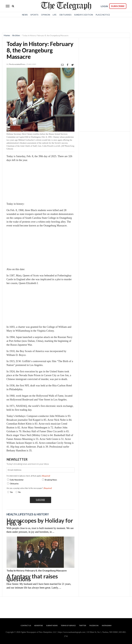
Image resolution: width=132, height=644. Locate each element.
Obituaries (65, 15)
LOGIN (104, 6)
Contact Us (26, 625)
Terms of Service (68, 625)
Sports (34, 15)
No (20, 492)
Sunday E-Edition (84, 15)
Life (55, 15)
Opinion (46, 15)
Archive (16, 35)
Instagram (107, 625)
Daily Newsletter (17, 480)
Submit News (52, 625)
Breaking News (51, 480)
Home (7, 35)
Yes (11, 492)
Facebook (94, 625)
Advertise (39, 625)
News (25, 15)
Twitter (83, 625)
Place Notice (103, 15)
